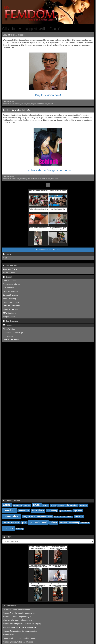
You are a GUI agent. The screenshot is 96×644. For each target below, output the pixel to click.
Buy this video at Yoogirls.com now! (48, 170)
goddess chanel (66, 511)
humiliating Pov (25, 179)
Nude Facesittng (9, 299)
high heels (78, 511)
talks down (55, 179)
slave (12, 104)
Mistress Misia (9, 635)
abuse (7, 505)
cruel (46, 505)
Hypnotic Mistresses (11, 302)
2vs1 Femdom (9, 288)
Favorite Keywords (12, 501)
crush (53, 505)
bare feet (27, 505)
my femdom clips (11, 523)
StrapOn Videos (9, 317)
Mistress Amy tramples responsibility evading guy (22, 624)
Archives (8, 537)
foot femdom (24, 511)
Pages (7, 254)
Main (5, 258)
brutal (37, 505)
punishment (38, 522)
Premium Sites (10, 265)
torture (8, 528)
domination (72, 505)
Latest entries (10, 606)
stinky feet (85, 523)
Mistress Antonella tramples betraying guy (19, 613)
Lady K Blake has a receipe (14, 35)
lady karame (29, 517)
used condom (42, 179)
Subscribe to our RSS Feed (48, 250)
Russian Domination (11, 340)
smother (63, 523)
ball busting (18, 505)
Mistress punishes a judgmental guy (17, 617)
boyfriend (34, 179)
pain (24, 523)
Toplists (7, 325)
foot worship (52, 511)
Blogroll (7, 277)
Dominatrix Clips (9, 281)
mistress (17, 104)
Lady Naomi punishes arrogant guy (17, 609)
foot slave (38, 510)
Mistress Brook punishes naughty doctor (19, 642)
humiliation (11, 516)
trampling (20, 529)
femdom (24, 104)
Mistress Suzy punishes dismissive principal (20, 631)
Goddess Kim (15, 179)
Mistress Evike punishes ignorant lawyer (19, 620)
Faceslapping (8, 336)
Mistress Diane (9, 273)
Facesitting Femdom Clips (13, 333)
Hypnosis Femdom (10, 291)
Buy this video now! (48, 95)
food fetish (40, 104)
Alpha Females (9, 329)
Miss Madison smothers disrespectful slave (20, 627)
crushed (61, 505)
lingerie (34, 104)
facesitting (84, 505)
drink (29, 104)
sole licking (74, 523)
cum (46, 104)
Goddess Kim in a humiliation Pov (17, 110)
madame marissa (66, 517)
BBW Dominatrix (9, 313)
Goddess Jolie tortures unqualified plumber (20, 638)
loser (56, 517)
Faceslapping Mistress (12, 284)
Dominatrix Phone (10, 269)
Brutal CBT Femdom (11, 309)
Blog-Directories (11, 321)
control (50, 104)
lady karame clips (45, 517)
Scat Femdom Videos (11, 306)
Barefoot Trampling (10, 295)
